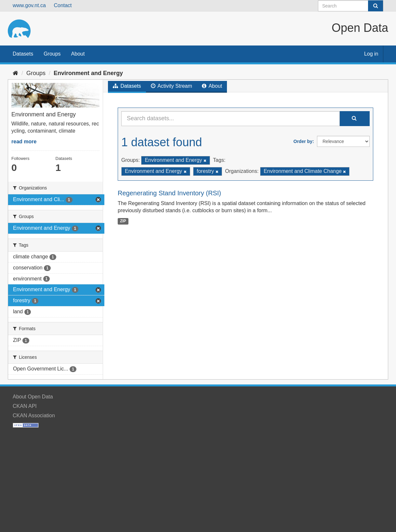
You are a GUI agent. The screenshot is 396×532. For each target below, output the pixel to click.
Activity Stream (172, 86)
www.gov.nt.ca (29, 5)
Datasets (23, 54)
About (78, 54)
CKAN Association (34, 415)
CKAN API (25, 406)
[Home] (15, 73)
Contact (63, 5)
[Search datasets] (351, 6)
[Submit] (376, 6)
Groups (52, 54)
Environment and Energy (88, 73)
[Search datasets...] (231, 119)
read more (24, 142)
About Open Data (33, 397)
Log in (371, 54)
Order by (303, 141)
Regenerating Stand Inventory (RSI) (169, 193)
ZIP (123, 221)
